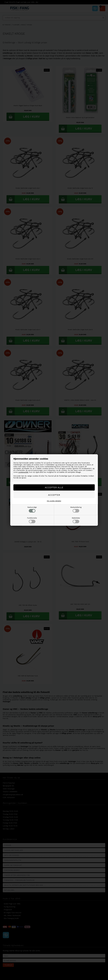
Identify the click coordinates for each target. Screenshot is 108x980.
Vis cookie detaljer (54, 501)
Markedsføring (76, 509)
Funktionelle (32, 520)
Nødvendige (32, 509)
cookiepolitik (23, 472)
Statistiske (76, 520)
